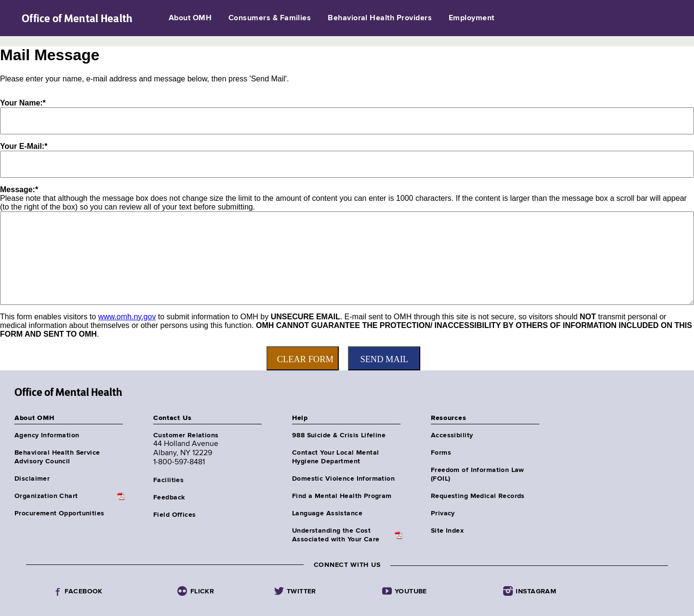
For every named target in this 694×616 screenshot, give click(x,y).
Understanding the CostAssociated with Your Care (336, 535)
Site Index (447, 531)
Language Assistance (327, 513)
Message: (19, 190)
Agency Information (47, 435)
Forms (441, 453)
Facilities (168, 480)
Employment (472, 18)
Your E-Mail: (24, 146)
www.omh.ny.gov (127, 317)
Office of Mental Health (77, 18)
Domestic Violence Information (343, 479)
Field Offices (174, 515)
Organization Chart (46, 496)
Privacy (443, 513)
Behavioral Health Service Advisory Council (57, 457)
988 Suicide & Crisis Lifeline (339, 435)
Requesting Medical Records (478, 496)
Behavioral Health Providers (380, 18)
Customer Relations (186, 435)
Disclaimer (32, 479)
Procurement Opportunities (60, 513)
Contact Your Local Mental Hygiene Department (336, 457)
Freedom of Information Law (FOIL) (478, 474)
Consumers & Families (270, 18)
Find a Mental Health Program (342, 496)
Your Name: (23, 103)
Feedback (169, 498)
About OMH (190, 18)
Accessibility (452, 435)
